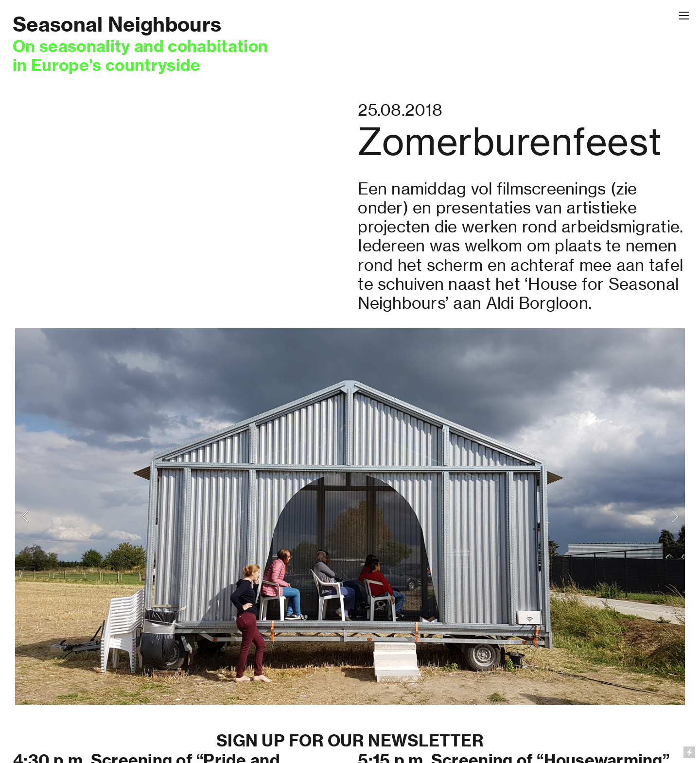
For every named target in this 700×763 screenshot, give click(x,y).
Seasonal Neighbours (117, 24)
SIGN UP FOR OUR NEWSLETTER (350, 741)
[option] (350, 517)
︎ (684, 16)
